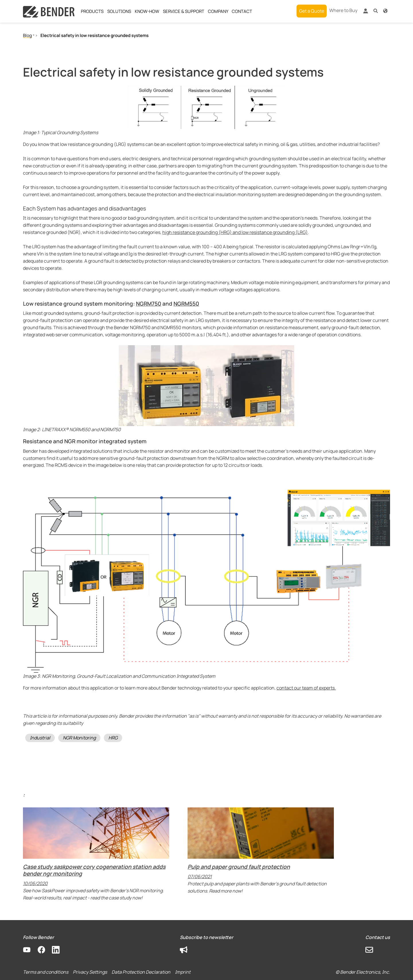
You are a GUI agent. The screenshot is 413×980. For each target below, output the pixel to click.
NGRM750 (149, 304)
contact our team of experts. (306, 688)
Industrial (40, 738)
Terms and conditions (46, 972)
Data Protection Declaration (141, 972)
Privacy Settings (90, 972)
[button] (376, 10)
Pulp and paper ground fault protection (239, 867)
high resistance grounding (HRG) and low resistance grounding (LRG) (235, 232)
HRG (113, 738)
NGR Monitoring (79, 738)
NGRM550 (186, 304)
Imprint (183, 972)
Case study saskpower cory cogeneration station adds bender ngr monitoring (94, 870)
